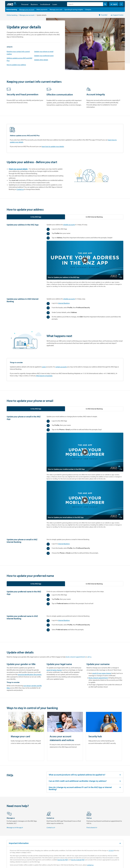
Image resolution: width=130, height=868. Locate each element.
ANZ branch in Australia (44, 376)
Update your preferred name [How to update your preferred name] (44, 56)
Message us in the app (15, 827)
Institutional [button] (45, 4)
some (44, 367)
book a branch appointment (75, 657)
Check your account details (18, 169)
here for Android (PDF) (78, 860)
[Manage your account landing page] (27, 9)
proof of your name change (102, 673)
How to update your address (16, 65)
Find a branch (92, 827)
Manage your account (27, 15)
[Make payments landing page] (42, 9)
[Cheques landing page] (88, 9)
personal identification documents (30, 674)
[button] (121, 4)
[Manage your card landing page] (56, 9)
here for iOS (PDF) (63, 860)
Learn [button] (55, 4)
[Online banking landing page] (12, 9)
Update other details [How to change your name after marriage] (41, 60)
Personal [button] (25, 4)
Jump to (10, 47)
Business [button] (34, 4)
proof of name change (54, 670)
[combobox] (87, 4)
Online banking (12, 15)
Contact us (20, 189)
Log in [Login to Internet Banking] (114, 4)
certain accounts (61, 367)
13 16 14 (111, 850)
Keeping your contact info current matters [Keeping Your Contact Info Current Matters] (18, 53)
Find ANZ (103, 15)
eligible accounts (69, 225)
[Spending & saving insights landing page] (74, 9)
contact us (90, 865)
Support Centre (117, 15)
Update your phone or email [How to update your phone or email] (44, 51)
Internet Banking (64, 303)
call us (89, 657)
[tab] (36, 217)
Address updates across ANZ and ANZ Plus (19, 59)
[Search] (87, 4)
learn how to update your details (53, 146)
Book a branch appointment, (98, 678)
